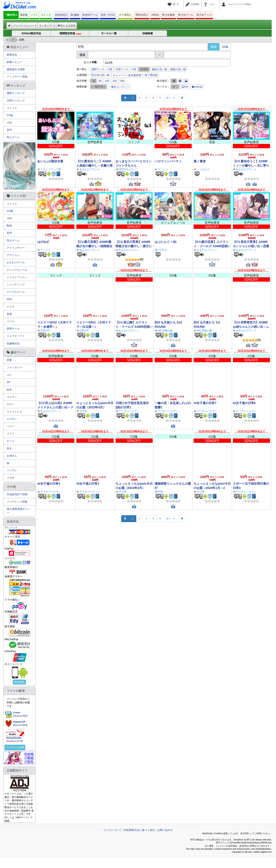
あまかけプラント (90, 169)
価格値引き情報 (16, 69)
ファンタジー (14, 367)
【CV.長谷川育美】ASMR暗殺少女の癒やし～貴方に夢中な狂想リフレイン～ (134, 246)
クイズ (11, 307)
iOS (185, 87)
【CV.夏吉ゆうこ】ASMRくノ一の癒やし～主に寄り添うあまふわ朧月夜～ (251, 165)
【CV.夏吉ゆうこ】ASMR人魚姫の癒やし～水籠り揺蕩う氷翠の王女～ (94, 165)
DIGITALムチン (127, 169)
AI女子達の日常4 (49, 484)
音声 (9, 130)
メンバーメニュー (25, 26)
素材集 (24, 15)
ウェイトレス (14, 412)
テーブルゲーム (16, 292)
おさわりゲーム (16, 262)
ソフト (34, 15)
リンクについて (112, 830)
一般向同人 (11, 15)
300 (122, 81)
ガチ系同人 (125, 15)
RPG (9, 299)
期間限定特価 (70, 34)
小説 (9, 123)
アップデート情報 (17, 77)
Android (197, 87)
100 (107, 81)
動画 (9, 226)
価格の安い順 (159, 69)
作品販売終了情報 (17, 494)
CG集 (10, 115)
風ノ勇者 (200, 161)
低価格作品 (13, 343)
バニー (11, 426)
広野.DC (45, 331)
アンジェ (163, 169)
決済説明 (19, 682)
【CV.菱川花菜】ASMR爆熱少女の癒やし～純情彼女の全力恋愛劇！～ (94, 246)
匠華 (160, 492)
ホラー (11, 404)
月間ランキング (16, 101)
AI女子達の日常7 (205, 403)
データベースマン (129, 411)
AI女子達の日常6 (244, 403)
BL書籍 (75, 15)
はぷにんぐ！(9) (165, 242)
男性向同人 (142, 15)
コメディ (12, 397)
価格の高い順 (178, 69)
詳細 (225, 47)
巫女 (9, 448)
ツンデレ (12, 470)
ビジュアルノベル (17, 270)
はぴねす (43, 242)
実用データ (13, 329)
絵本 (9, 390)
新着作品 (12, 55)
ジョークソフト (16, 336)
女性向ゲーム (90, 15)
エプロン (12, 419)
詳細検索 (148, 33)
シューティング (16, 284)
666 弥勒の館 (165, 331)
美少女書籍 (168, 15)
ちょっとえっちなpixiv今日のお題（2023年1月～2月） (212, 488)
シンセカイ (203, 169)
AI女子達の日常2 (88, 484)
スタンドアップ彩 (51, 169)
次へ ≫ (171, 98)
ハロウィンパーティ (168, 161)
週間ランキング (16, 93)
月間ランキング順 (126, 69)
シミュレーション (17, 277)
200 (115, 81)
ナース (11, 441)
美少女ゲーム (186, 15)
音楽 (9, 314)
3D (8, 382)
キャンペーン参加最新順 (127, 75)
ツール (11, 321)
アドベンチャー (16, 248)
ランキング (47, 26)
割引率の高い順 (100, 75)
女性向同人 (61, 15)
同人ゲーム (13, 137)
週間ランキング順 (102, 69)
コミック (46, 15)
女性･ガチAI (108, 15)
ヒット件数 (90, 62)
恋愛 (9, 360)
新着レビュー (14, 62)
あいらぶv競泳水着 (50, 161)
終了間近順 (151, 75)
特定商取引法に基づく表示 (139, 830)
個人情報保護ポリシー (18, 511)
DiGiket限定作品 (31, 33)
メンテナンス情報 (17, 502)
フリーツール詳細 (15, 747)
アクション (13, 255)
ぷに (9, 375)
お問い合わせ (165, 830)
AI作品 (155, 15)
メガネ (11, 478)
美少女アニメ (204, 15)
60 (100, 81)
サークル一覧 (109, 33)
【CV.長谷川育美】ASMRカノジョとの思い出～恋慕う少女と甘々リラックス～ (251, 246)
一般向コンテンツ (119, 87)
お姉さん (12, 456)
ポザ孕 (83, 411)
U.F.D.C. (162, 250)
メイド (11, 434)
